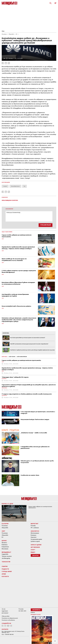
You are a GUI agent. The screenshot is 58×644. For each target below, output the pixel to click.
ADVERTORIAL (6, 333)
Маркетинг (35, 524)
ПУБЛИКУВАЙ (46, 225)
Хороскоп (34, 537)
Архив (4, 574)
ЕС (3, 537)
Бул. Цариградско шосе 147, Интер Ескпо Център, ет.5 (13, 632)
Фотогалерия (35, 533)
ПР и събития (35, 528)
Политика (5, 526)
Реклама (33, 526)
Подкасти (5, 569)
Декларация (5, 613)
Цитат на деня (35, 541)
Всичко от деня (7, 504)
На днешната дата (36, 539)
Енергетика (5, 547)
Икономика (5, 549)
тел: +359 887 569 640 (8, 634)
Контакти (5, 576)
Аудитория (5, 611)
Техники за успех (7, 556)
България (5, 524)
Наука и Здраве (36, 545)
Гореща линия (7, 571)
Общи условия (6, 616)
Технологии (6, 562)
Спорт (33, 550)
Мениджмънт (6, 552)
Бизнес (4, 541)
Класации (33, 535)
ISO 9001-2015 (22, 611)
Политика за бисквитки (8, 620)
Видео (33, 552)
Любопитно (35, 531)
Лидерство (5, 554)
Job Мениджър (6, 558)
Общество (5, 528)
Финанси (4, 543)
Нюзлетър (35, 556)
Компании (5, 545)
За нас (4, 609)
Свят (3, 31)
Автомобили (35, 547)
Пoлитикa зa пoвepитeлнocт (10, 618)
